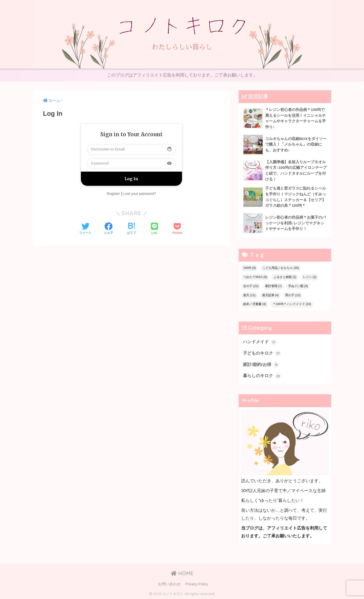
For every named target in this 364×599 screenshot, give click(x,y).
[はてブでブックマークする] (131, 229)
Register (113, 194)
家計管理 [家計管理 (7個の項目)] (274, 286)
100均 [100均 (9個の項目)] (249, 268)
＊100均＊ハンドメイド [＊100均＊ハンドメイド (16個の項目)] (292, 304)
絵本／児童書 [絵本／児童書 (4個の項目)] (255, 304)
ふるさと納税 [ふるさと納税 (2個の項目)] (285, 277)
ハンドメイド (260, 342)
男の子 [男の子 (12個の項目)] (293, 295)
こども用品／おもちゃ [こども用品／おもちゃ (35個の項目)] (281, 268)
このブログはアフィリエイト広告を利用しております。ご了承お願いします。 (182, 75)
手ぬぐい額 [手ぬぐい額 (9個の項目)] (298, 286)
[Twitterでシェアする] (85, 229)
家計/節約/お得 (261, 365)
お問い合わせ (169, 584)
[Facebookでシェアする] (108, 229)
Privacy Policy (197, 584)
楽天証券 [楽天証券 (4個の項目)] (270, 295)
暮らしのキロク (262, 376)
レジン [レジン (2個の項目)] (310, 277)
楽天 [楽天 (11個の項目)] (249, 295)
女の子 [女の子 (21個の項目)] (251, 286)
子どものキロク (262, 353)
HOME (182, 573)
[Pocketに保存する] (177, 229)
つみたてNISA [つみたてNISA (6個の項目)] (255, 277)
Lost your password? (140, 194)
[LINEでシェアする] (154, 229)
